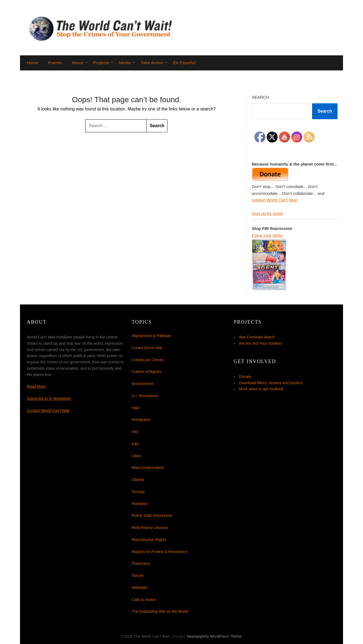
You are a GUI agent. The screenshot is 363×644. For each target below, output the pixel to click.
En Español (185, 63)
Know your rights (267, 235)
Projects (101, 63)
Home (33, 63)
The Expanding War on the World (160, 611)
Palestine (140, 504)
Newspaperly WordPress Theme (214, 636)
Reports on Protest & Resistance (159, 552)
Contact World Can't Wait (48, 411)
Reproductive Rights (149, 540)
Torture (138, 575)
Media (125, 63)
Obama (138, 480)
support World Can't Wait (274, 200)
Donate (245, 377)
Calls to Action (144, 600)
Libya (136, 456)
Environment (142, 384)
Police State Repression (152, 515)
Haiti (136, 408)
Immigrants (141, 420)
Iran (135, 432)
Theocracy (141, 563)
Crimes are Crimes (148, 360)
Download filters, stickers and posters (271, 383)
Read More (36, 386)
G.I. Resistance (145, 396)
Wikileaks (140, 588)
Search (260, 97)
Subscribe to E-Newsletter (49, 398)
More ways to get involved (261, 389)
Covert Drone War (147, 348)
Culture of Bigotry (146, 372)
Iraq (135, 444)
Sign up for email (267, 213)
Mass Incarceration (148, 468)
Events (55, 63)
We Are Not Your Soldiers (261, 343)
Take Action (152, 63)
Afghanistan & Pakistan (152, 336)
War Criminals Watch (257, 337)
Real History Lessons (150, 528)
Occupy (138, 492)
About (77, 63)
